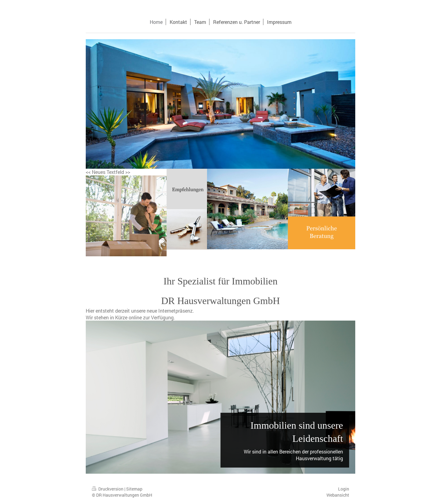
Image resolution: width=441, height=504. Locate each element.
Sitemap (134, 489)
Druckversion (108, 489)
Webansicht (338, 495)
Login (344, 489)
